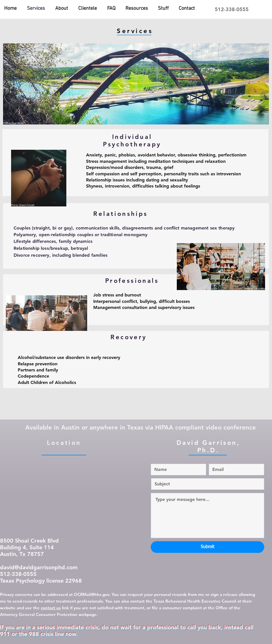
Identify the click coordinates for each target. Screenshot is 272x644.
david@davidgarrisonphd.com (39, 567)
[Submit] (207, 547)
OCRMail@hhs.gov (92, 594)
